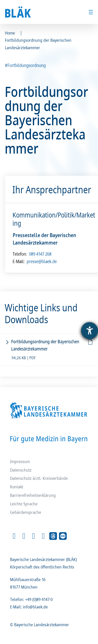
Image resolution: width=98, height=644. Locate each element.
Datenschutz (21, 470)
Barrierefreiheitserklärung (33, 495)
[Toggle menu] (91, 12)
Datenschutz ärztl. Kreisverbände (39, 478)
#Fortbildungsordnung (26, 65)
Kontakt (17, 487)
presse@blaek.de (42, 262)
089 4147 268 (40, 254)
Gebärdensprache (26, 512)
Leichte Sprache (24, 504)
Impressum (20, 461)
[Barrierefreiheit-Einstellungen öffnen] (90, 331)
